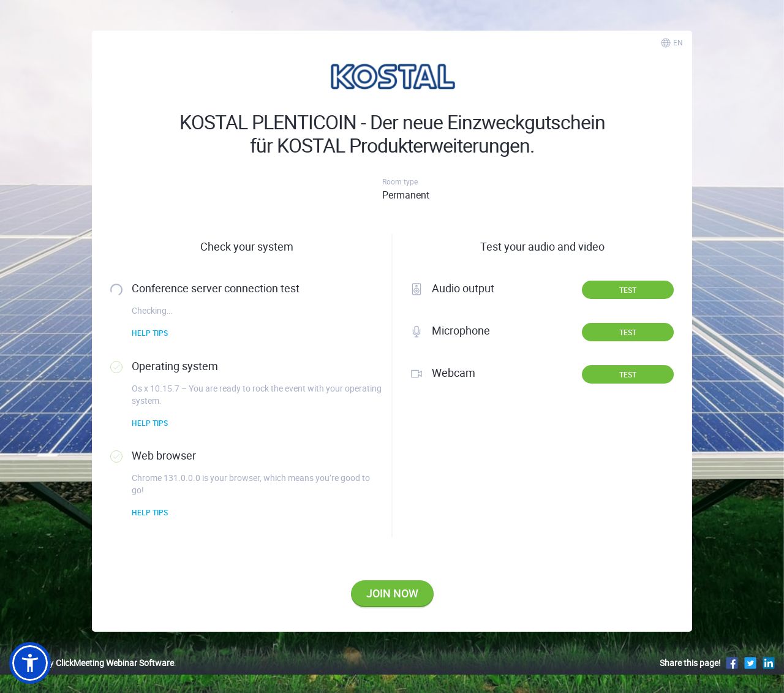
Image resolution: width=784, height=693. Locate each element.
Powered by (92, 663)
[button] (30, 663)
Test (628, 290)
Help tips (150, 333)
